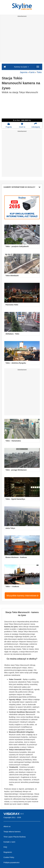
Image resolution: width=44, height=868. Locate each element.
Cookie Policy (9, 857)
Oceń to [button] (22, 125)
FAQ (5, 847)
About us (7, 826)
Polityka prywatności (11, 862)
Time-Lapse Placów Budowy (15, 837)
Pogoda (9, 125)
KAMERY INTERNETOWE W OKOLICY (22, 187)
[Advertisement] (22, 40)
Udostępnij (35, 125)
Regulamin (8, 852)
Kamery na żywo (21, 67)
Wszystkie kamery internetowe (23, 596)
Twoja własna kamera (12, 832)
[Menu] (38, 67)
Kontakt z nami (9, 842)
